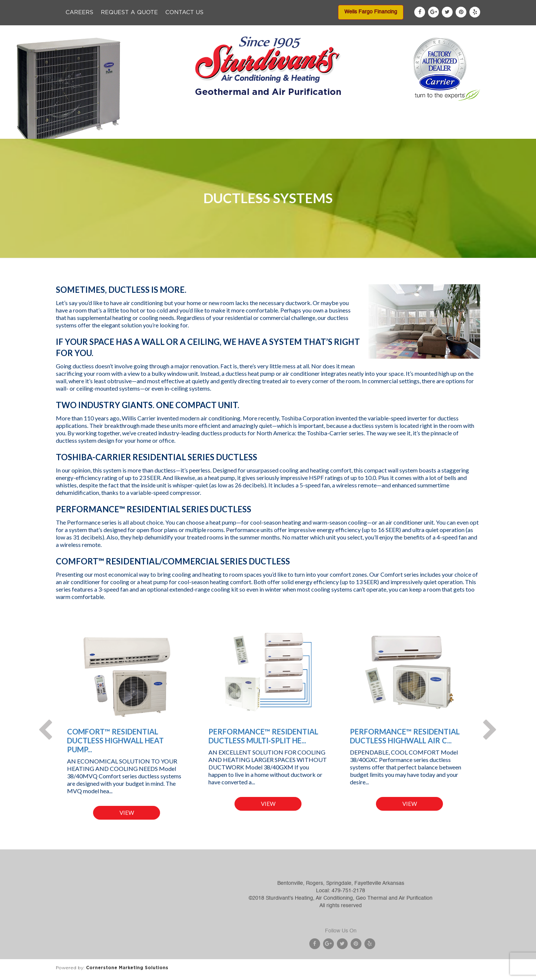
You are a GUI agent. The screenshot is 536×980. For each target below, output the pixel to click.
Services (243, 131)
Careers (79, 12)
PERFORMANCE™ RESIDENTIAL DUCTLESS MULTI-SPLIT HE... (263, 736)
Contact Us (184, 12)
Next (486, 723)
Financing (327, 131)
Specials (284, 131)
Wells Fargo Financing (371, 12)
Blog (420, 131)
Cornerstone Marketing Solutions (127, 968)
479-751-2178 (348, 912)
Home (117, 131)
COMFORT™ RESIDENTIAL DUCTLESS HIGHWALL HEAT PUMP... (115, 740)
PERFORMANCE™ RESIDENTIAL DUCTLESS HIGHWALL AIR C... (405, 736)
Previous (41, 723)
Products (200, 131)
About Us (157, 131)
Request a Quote (129, 12)
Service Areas (377, 131)
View (127, 813)
